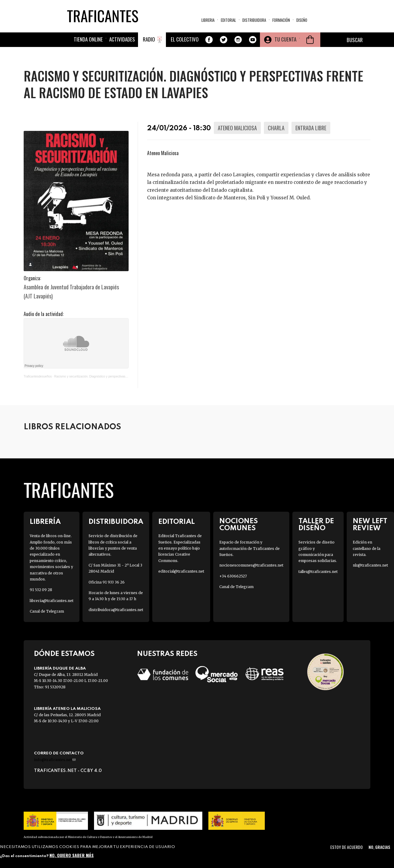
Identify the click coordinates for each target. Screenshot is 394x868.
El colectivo (185, 39)
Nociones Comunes (239, 525)
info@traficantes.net (55, 760)
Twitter (224, 40)
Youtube (253, 40)
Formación (281, 20)
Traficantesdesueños (38, 376)
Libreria (208, 20)
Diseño (302, 20)
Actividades (122, 39)
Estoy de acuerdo (347, 847)
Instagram (238, 40)
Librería (45, 522)
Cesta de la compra (310, 40)
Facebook (209, 40)
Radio (149, 39)
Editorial (228, 20)
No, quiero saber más (72, 855)
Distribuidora (254, 20)
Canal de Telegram (47, 611)
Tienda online (88, 39)
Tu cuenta (285, 39)
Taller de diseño (316, 525)
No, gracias (379, 847)
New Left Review (370, 525)
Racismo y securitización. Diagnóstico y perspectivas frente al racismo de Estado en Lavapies (117, 376)
